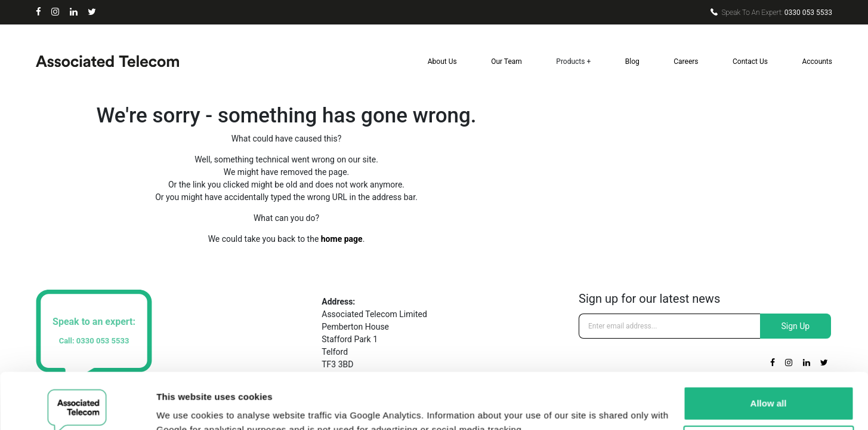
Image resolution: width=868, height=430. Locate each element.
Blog (632, 62)
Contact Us (750, 62)
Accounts (817, 62)
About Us (442, 62)
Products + (573, 62)
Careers (686, 62)
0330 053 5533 (771, 13)
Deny (769, 386)
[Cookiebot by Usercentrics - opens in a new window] (77, 407)
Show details (184, 406)
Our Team (506, 62)
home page (342, 239)
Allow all (769, 347)
